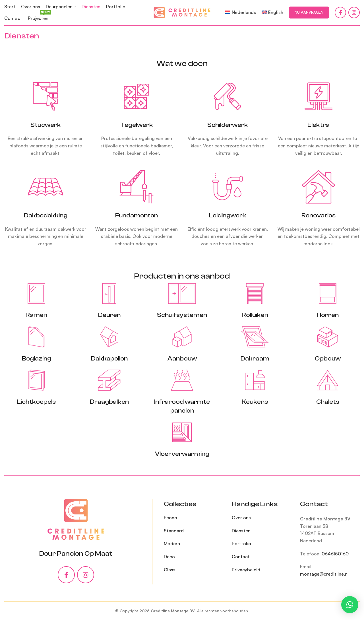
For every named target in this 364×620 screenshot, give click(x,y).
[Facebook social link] (340, 13)
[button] (350, 605)
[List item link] (194, 518)
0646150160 (335, 554)
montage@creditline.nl (324, 574)
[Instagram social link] (354, 13)
